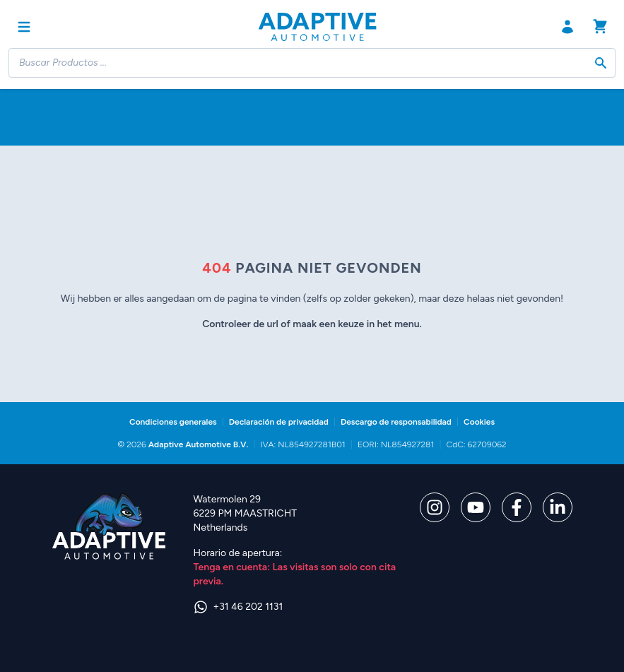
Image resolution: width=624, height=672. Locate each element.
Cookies (479, 422)
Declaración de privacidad (279, 422)
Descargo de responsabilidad (396, 422)
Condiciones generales (173, 422)
